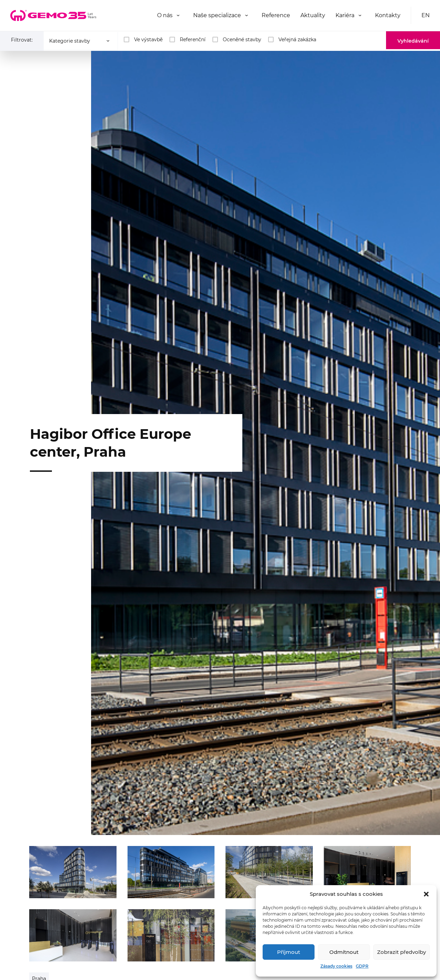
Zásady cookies (336, 966)
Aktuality (313, 15)
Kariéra (345, 15)
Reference (276, 15)
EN (426, 15)
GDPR (362, 966)
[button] (426, 894)
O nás (165, 15)
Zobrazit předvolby (401, 952)
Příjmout (289, 952)
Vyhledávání (413, 41)
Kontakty (388, 15)
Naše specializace (217, 15)
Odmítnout (344, 952)
